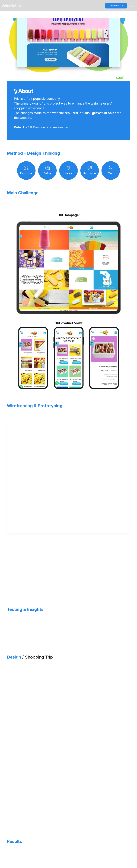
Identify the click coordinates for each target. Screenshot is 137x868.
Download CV (116, 6)
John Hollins (12, 6)
